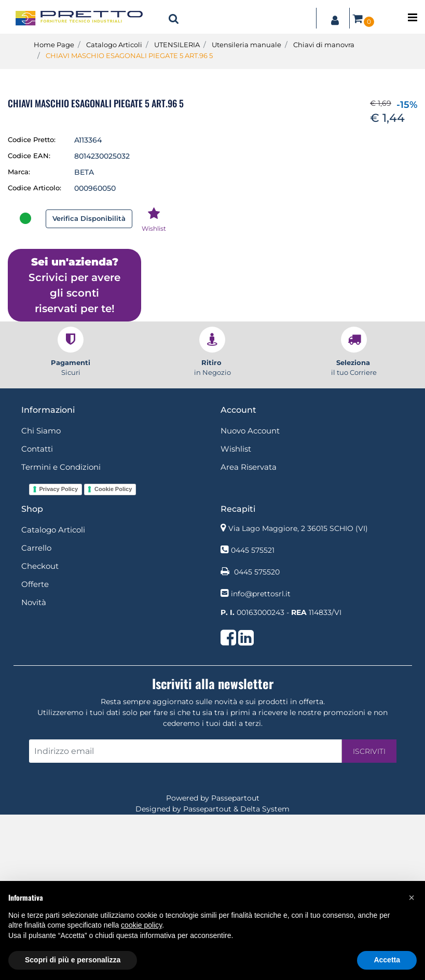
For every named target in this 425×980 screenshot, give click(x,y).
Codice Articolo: (35, 353)
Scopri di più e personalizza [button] (73, 960)
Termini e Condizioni (61, 632)
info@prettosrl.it (261, 759)
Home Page (54, 45)
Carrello (36, 713)
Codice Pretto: (32, 305)
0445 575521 (253, 716)
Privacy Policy (59, 654)
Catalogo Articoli (114, 45)
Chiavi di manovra (324, 45)
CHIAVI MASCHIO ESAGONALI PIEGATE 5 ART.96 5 (129, 55)
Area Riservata (249, 632)
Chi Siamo (41, 596)
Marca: (19, 337)
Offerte (35, 750)
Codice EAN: (29, 321)
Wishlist (236, 614)
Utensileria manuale (246, 45)
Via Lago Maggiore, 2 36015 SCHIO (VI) (298, 694)
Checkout (40, 731)
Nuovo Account (250, 596)
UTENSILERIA (177, 45)
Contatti (37, 614)
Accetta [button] (387, 960)
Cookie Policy (113, 654)
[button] (174, 18)
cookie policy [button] (141, 925)
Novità (34, 768)
